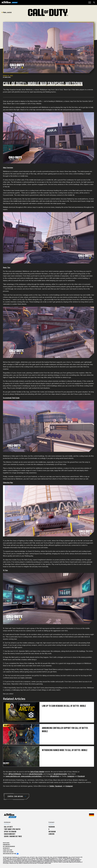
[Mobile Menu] (90, 2)
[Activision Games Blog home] (10, 816)
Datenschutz (6, 848)
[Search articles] (94, 2)
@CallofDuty (55, 776)
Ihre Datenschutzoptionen (10, 854)
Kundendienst (7, 845)
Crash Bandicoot (10, 834)
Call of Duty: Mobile (37, 772)
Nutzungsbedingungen (9, 847)
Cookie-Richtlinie (8, 850)
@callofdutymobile (36, 774)
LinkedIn (51, 834)
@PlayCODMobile (15, 774)
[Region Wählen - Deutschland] (92, 815)
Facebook (81, 776)
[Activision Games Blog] (10, 3)
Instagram (71, 776)
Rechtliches (6, 843)
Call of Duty (8, 827)
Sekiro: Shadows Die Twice (13, 836)
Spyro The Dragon (10, 832)
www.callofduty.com (13, 776)
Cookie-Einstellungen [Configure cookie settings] (8, 852)
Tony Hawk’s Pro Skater (12, 829)
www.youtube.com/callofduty (31, 776)
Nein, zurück (7, 12)
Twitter (52, 786)
